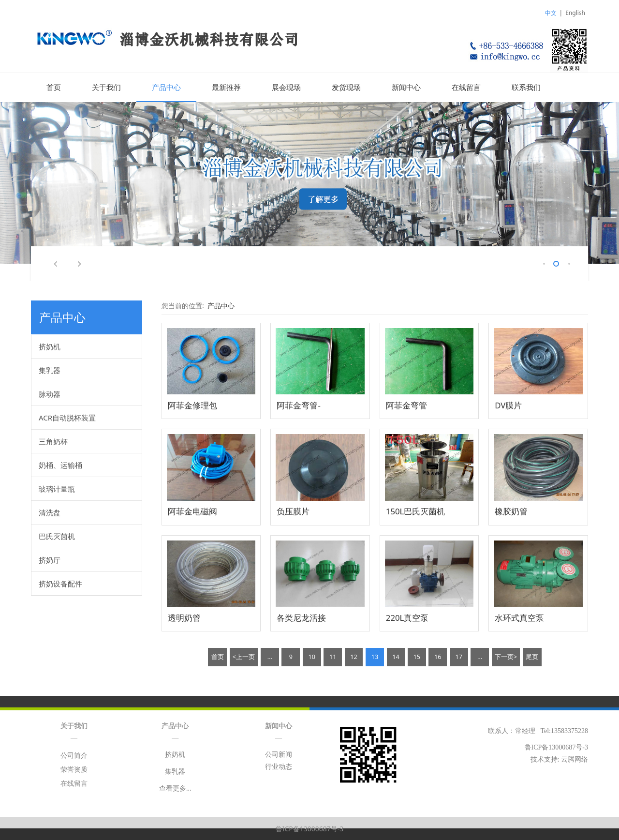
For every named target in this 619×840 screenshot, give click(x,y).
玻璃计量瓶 (57, 488)
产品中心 (166, 88)
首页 (54, 88)
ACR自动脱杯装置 (67, 417)
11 (333, 656)
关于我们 (106, 88)
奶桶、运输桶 (60, 465)
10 (312, 656)
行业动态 (279, 766)
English (575, 13)
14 (396, 656)
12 (354, 656)
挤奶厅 (50, 559)
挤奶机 (50, 346)
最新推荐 (226, 88)
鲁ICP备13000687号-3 (310, 828)
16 (438, 656)
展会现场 (286, 88)
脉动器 (50, 393)
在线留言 (466, 88)
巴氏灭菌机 (57, 536)
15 (417, 656)
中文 (551, 13)
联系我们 (526, 88)
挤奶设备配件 (60, 583)
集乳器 (50, 370)
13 (375, 656)
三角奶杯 (53, 441)
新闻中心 (406, 88)
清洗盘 (50, 512)
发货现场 (346, 88)
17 (458, 656)
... (270, 656)
